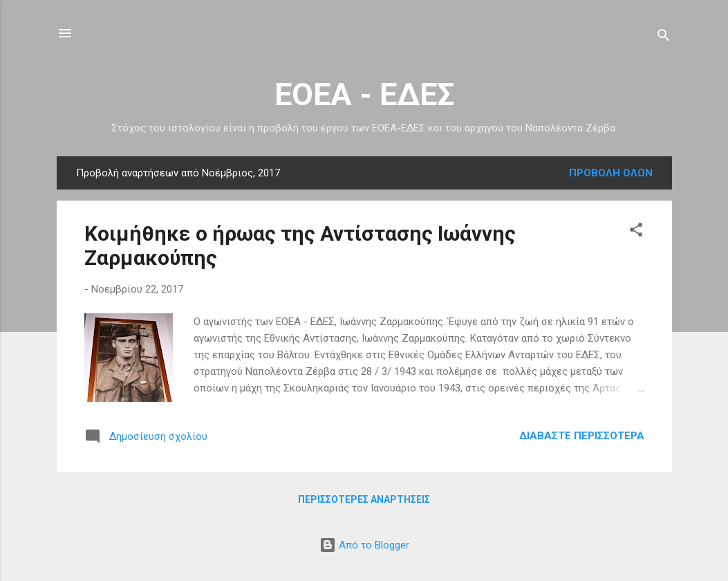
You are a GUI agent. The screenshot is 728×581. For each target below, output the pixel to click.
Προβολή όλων (611, 173)
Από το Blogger (364, 545)
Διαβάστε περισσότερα (582, 436)
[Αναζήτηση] (664, 38)
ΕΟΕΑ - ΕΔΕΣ (364, 94)
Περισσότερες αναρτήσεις (364, 499)
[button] (636, 232)
